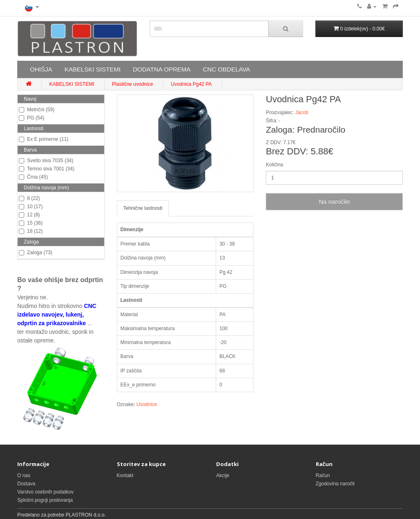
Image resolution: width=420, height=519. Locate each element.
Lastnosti (34, 129)
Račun (323, 475)
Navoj (30, 99)
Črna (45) (33, 177)
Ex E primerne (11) (44, 139)
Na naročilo (334, 201)
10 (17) (31, 207)
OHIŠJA (41, 69)
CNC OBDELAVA (226, 69)
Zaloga (31, 242)
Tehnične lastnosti (143, 208)
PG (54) (32, 118)
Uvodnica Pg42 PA (191, 84)
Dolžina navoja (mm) (46, 188)
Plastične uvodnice (132, 84)
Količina (274, 165)
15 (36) (31, 223)
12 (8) (29, 215)
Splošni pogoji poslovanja (45, 500)
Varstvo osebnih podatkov (45, 492)
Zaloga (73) (35, 253)
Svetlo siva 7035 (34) (46, 161)
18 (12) (31, 231)
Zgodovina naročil (335, 484)
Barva (30, 150)
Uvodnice (147, 404)
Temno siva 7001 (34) (47, 169)
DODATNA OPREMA (162, 69)
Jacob (302, 113)
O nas (24, 475)
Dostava (26, 484)
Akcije (223, 475)
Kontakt (125, 475)
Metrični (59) (37, 110)
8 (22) (29, 198)
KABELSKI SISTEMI (92, 69)
